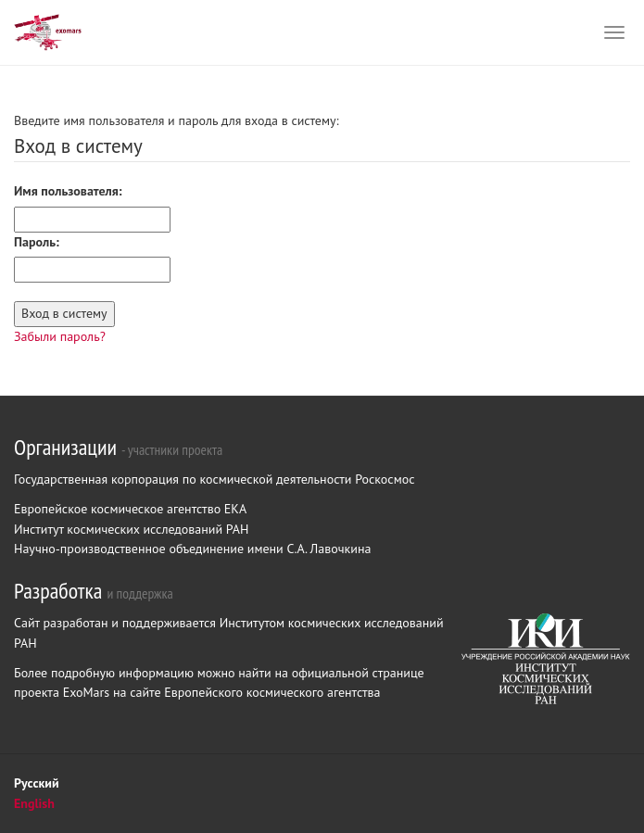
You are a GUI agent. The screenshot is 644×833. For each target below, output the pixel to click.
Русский (37, 783)
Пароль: (37, 242)
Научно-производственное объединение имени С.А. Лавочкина (192, 549)
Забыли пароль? (60, 336)
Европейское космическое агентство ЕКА (130, 509)
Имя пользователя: (68, 191)
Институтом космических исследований (332, 623)
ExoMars (88, 692)
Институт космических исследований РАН (131, 529)
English (34, 803)
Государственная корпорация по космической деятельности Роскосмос (215, 479)
